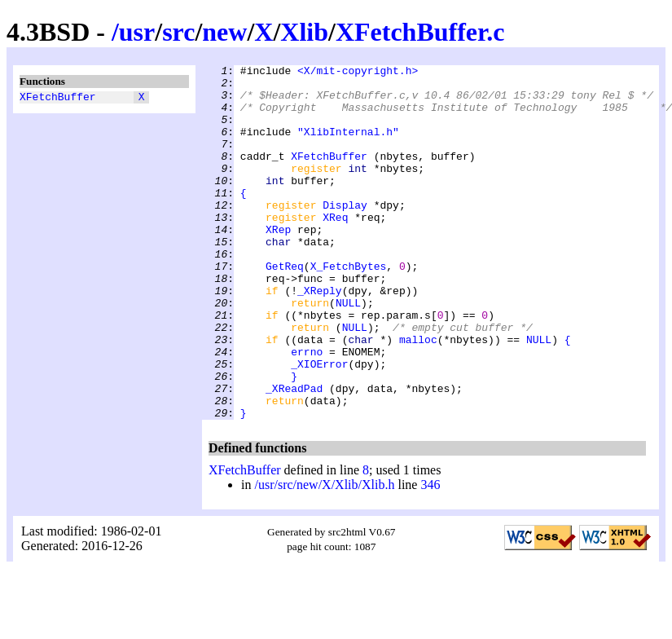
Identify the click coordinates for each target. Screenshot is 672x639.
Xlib (304, 32)
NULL (348, 351)
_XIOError (319, 425)
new (224, 32)
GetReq (285, 307)
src (178, 32)
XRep (278, 263)
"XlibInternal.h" (348, 146)
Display (345, 234)
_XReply (320, 337)
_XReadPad (294, 454)
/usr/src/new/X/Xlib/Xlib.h (324, 555)
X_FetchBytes (349, 307)
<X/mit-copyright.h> (358, 73)
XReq (335, 249)
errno (307, 410)
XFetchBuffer (58, 99)
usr (137, 32)
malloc (418, 395)
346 (430, 555)
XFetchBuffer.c (420, 32)
